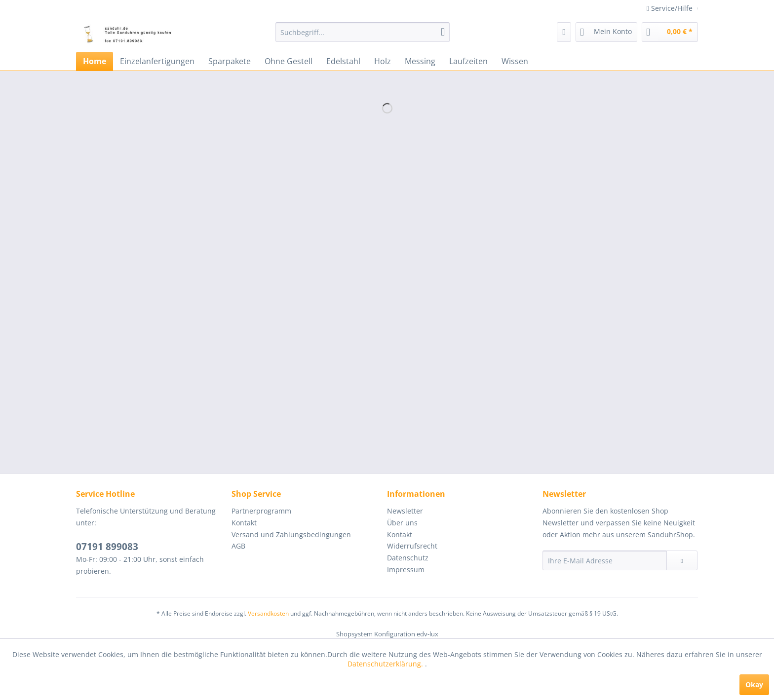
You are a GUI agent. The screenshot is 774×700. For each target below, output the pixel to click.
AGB (238, 546)
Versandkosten (268, 613)
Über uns (402, 523)
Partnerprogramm (261, 511)
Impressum (406, 570)
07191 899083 (107, 547)
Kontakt (244, 523)
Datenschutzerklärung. (386, 664)
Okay (754, 684)
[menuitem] (363, 32)
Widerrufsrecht (412, 546)
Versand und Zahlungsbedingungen (291, 534)
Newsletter (405, 511)
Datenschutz (408, 558)
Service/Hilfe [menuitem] (671, 8)
